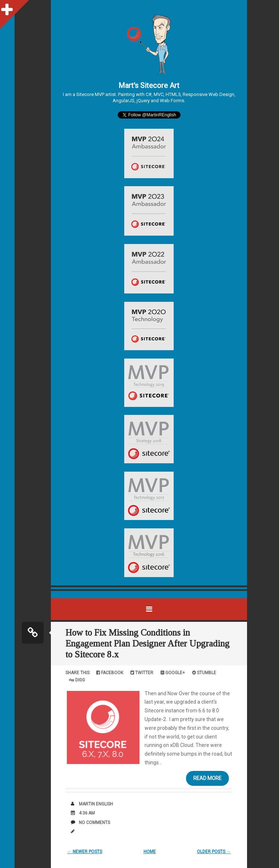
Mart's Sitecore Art (149, 85)
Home (150, 852)
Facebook (110, 673)
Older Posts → (214, 852)
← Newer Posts (85, 852)
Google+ (173, 673)
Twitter (142, 673)
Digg (77, 680)
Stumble (204, 673)
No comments (94, 823)
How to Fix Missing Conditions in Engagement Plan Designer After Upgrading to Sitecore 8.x (147, 643)
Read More (207, 778)
